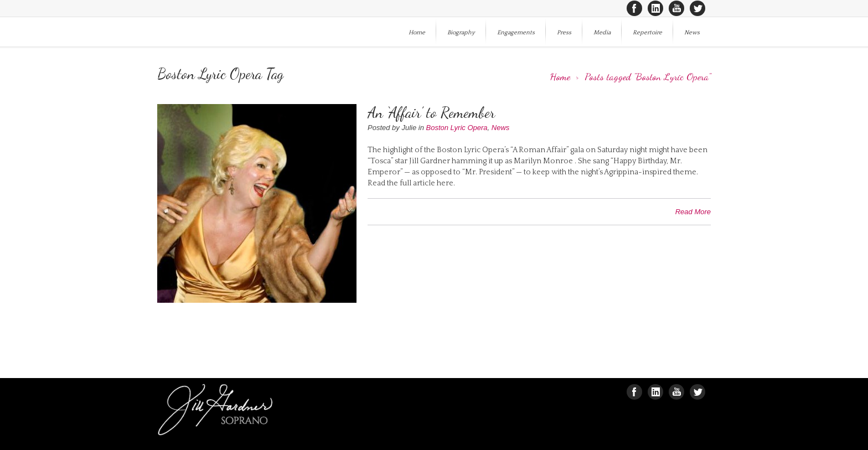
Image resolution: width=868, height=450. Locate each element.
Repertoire (647, 33)
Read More (693, 212)
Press (564, 33)
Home (417, 33)
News (692, 33)
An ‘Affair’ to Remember (431, 113)
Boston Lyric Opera (457, 128)
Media (602, 33)
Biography (461, 33)
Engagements (516, 33)
